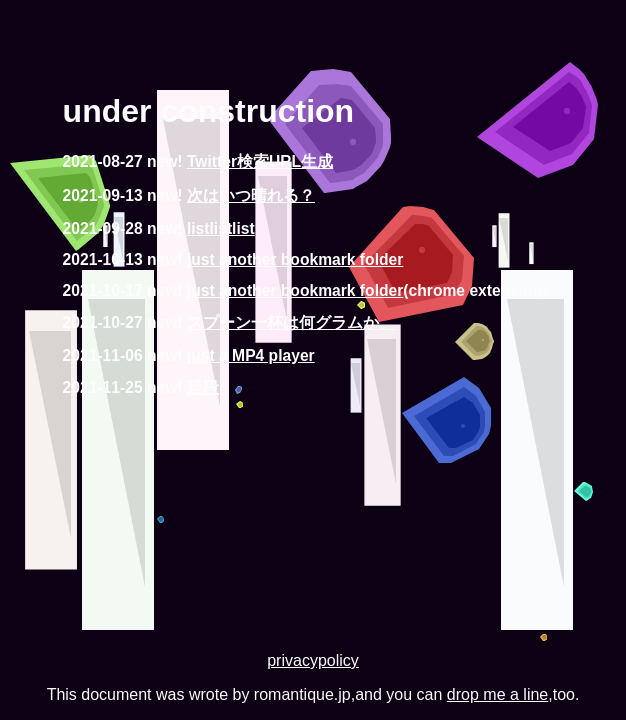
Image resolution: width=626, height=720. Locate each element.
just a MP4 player (251, 355)
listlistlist (221, 228)
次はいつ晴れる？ (251, 195)
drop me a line (497, 694)
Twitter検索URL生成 (260, 161)
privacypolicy (313, 660)
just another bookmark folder (295, 259)
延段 (203, 387)
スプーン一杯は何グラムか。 (291, 322)
